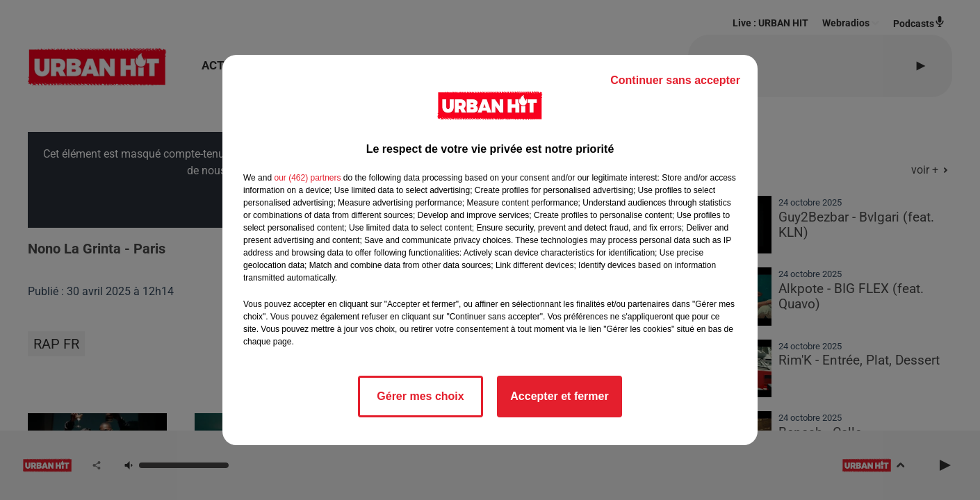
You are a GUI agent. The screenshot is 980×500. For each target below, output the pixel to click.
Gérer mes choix (420, 396)
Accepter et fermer (559, 396)
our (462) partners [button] (307, 178)
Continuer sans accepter (675, 80)
